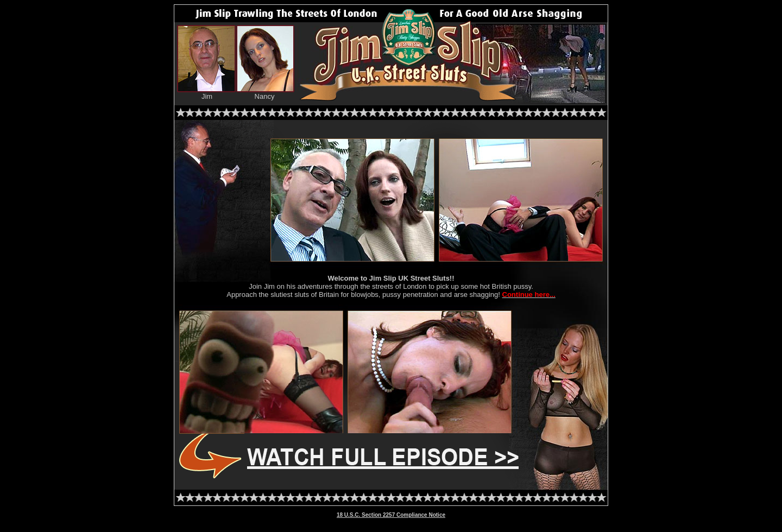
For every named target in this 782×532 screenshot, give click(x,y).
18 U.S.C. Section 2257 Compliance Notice (391, 515)
